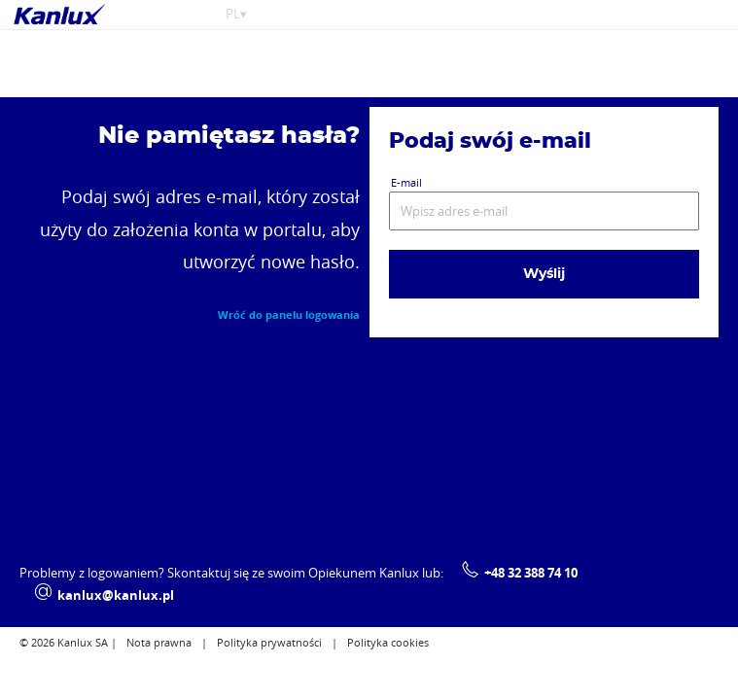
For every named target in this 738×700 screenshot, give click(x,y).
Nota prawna (159, 643)
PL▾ (236, 14)
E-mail (406, 182)
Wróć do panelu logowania (289, 315)
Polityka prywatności (269, 643)
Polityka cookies (388, 643)
